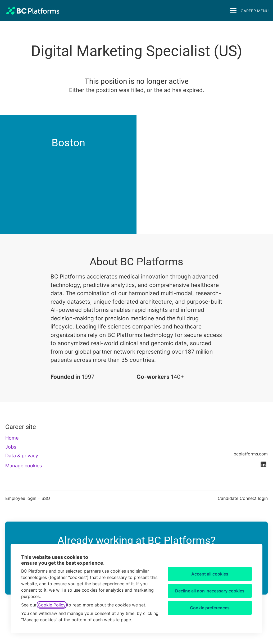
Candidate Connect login (243, 498)
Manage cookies (24, 466)
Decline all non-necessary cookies (210, 591)
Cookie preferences (210, 608)
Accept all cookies (210, 574)
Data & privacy (22, 456)
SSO (46, 498)
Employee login (21, 498)
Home (12, 438)
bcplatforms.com (251, 454)
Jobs (11, 447)
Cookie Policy (52, 605)
